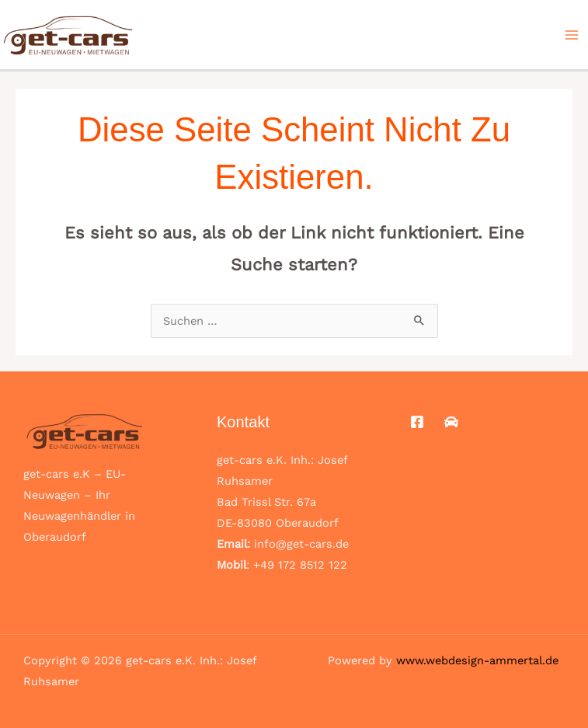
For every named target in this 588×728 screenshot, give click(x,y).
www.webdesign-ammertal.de (477, 660)
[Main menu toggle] (572, 35)
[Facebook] (417, 422)
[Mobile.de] (451, 422)
